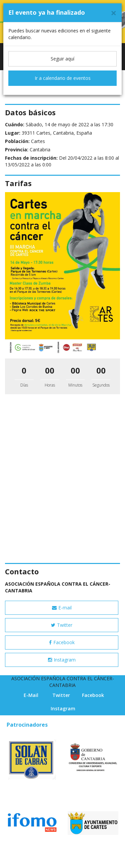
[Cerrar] (114, 13)
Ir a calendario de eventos (63, 78)
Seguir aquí (62, 59)
